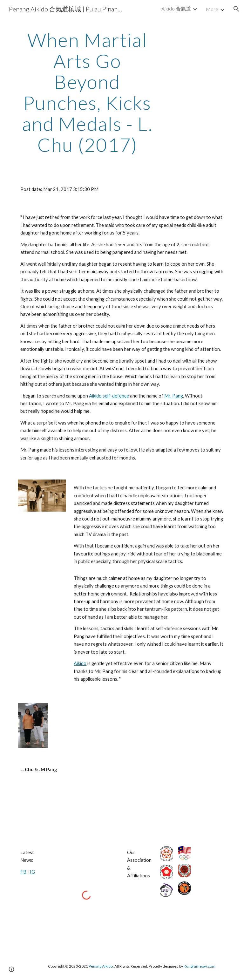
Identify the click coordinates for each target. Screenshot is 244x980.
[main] (87, 92)
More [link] (212, 9)
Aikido (80, 663)
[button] (236, 9)
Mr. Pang (174, 396)
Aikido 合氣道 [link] (176, 8)
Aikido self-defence (109, 396)
